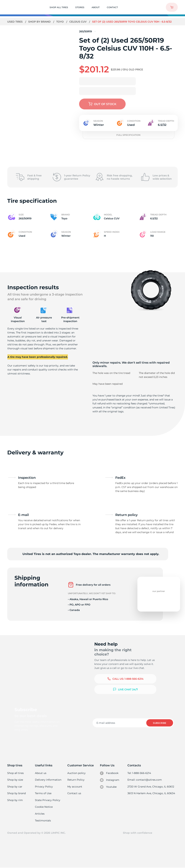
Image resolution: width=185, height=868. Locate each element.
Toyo (60, 22)
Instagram (110, 780)
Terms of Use (43, 793)
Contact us (74, 793)
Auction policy (77, 773)
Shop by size (15, 780)
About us (41, 773)
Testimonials (43, 821)
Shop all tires (15, 773)
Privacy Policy (44, 787)
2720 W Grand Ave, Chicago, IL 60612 (151, 787)
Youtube (109, 787)
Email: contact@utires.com (145, 780)
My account (75, 787)
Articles (40, 814)
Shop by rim (15, 800)
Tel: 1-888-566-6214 (140, 773)
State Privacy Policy (47, 800)
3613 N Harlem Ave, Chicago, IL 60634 (152, 793)
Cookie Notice (44, 807)
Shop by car (15, 787)
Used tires (15, 22)
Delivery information (48, 780)
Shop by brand (40, 22)
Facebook (109, 773)
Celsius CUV (78, 22)
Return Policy (76, 780)
